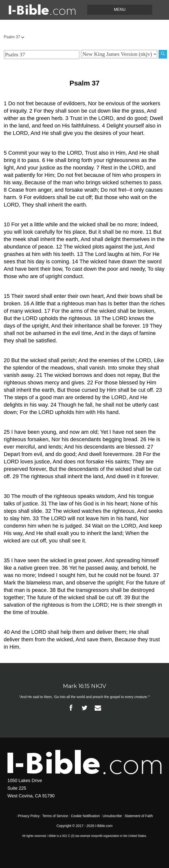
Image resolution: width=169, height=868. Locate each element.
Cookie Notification (85, 816)
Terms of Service (55, 816)
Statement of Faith (139, 816)
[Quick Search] (42, 55)
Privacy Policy (29, 816)
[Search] (163, 54)
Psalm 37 (14, 37)
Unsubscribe (112, 816)
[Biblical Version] (119, 54)
